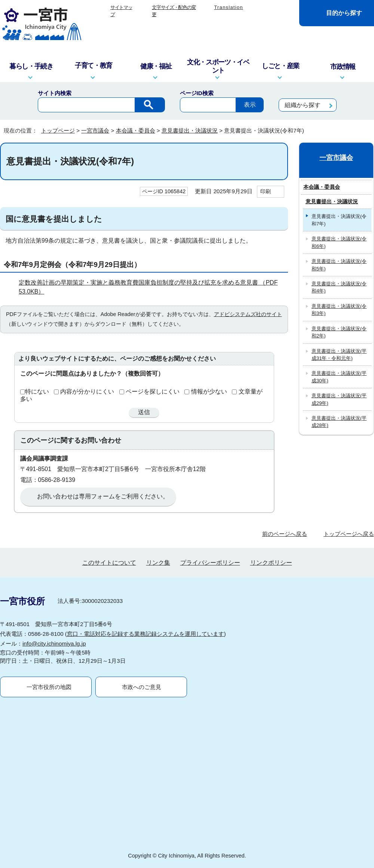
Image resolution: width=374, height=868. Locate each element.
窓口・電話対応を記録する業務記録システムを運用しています (145, 634)
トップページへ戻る (349, 534)
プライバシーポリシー (210, 563)
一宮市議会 (95, 130)
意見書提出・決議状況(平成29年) (339, 399)
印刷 (266, 191)
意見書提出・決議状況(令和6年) (339, 242)
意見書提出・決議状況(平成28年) (339, 422)
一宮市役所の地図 (49, 687)
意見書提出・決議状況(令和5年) (339, 265)
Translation (229, 7)
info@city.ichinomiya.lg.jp (54, 644)
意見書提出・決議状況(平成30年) (339, 377)
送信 (144, 412)
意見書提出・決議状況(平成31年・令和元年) (339, 355)
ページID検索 (197, 93)
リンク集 (158, 563)
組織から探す (303, 105)
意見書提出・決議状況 (190, 130)
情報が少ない (209, 391)
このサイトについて (109, 563)
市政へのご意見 (142, 687)
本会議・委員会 (136, 130)
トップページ (58, 130)
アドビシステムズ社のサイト (248, 314)
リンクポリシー (271, 563)
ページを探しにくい (153, 391)
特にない (37, 391)
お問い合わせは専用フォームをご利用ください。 (103, 496)
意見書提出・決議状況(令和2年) (339, 332)
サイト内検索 (55, 93)
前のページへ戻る (285, 534)
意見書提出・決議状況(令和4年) (339, 287)
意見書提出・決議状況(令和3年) (339, 310)
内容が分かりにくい (87, 391)
